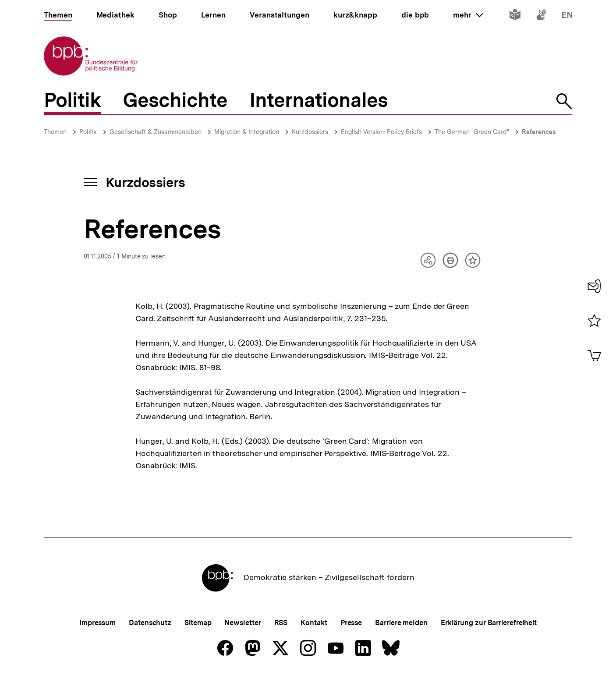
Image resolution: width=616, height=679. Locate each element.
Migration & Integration (247, 132)
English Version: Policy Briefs (381, 132)
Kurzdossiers (310, 132)
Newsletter (243, 623)
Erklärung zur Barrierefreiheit (489, 623)
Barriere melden (401, 623)
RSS (281, 623)
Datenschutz (150, 623)
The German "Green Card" (472, 132)
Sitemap (198, 623)
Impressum (97, 623)
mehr (468, 15)
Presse (351, 623)
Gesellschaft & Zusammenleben (156, 132)
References (539, 132)
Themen (55, 132)
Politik (88, 132)
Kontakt (314, 623)
